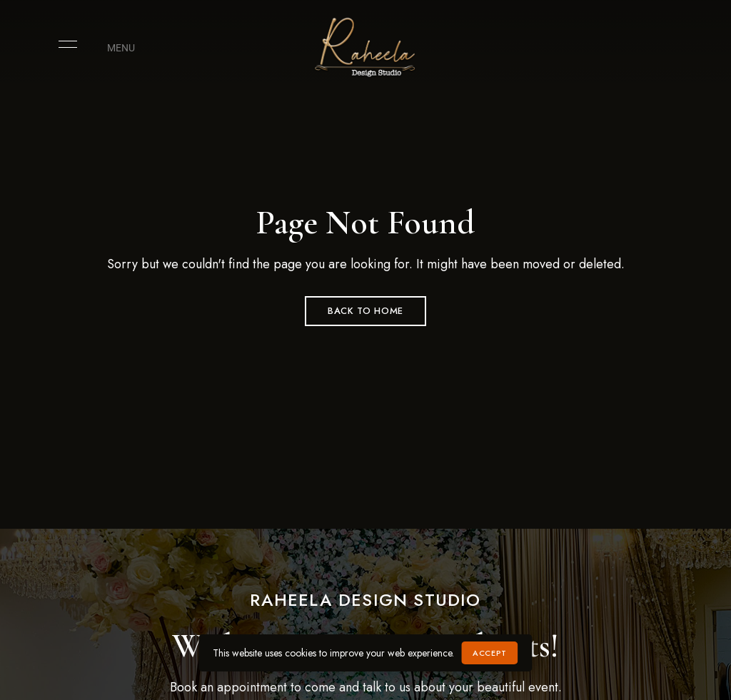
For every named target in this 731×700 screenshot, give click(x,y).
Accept (489, 653)
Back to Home (365, 311)
